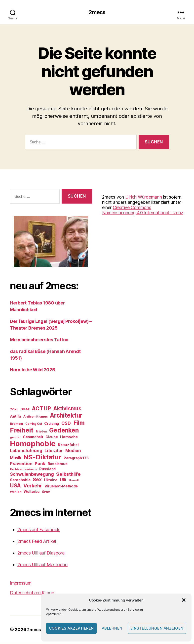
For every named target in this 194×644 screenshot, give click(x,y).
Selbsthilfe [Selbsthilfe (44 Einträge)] (68, 474)
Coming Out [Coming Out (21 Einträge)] (34, 424)
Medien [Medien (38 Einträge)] (73, 451)
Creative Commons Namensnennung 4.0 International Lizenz (143, 210)
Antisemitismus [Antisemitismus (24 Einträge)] (35, 417)
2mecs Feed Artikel (37, 542)
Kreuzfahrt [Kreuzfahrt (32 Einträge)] (68, 445)
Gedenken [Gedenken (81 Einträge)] (64, 431)
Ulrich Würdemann (144, 197)
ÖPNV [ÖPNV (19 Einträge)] (46, 493)
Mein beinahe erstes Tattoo (40, 340)
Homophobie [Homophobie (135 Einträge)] (33, 444)
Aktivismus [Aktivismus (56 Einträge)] (67, 409)
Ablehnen (112, 628)
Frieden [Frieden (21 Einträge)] (41, 432)
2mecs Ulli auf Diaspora (41, 553)
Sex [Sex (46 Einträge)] (37, 480)
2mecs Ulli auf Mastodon (42, 565)
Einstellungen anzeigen (157, 628)
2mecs (97, 12)
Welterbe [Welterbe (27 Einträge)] (32, 492)
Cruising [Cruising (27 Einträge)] (52, 424)
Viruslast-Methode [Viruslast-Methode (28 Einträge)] (61, 487)
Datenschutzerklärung (32, 593)
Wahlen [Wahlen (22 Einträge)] (16, 492)
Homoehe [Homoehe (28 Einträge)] (69, 437)
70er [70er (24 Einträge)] (14, 410)
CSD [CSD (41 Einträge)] (66, 424)
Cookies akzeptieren (72, 628)
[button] (184, 600)
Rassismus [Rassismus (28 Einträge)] (58, 464)
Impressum (21, 583)
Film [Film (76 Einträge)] (79, 423)
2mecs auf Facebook (39, 530)
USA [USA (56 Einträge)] (15, 486)
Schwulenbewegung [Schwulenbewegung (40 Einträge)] (32, 475)
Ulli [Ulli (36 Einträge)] (63, 480)
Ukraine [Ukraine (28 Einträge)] (51, 480)
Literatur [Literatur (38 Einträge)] (54, 451)
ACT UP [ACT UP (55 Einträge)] (41, 409)
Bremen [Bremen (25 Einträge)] (16, 424)
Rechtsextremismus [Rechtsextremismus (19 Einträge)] (23, 470)
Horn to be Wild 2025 (33, 370)
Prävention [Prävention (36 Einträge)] (21, 464)
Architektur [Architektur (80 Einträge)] (66, 416)
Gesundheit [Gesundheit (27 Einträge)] (33, 437)
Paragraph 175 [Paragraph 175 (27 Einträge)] (76, 458)
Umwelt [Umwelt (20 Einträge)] (74, 481)
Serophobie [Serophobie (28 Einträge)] (20, 480)
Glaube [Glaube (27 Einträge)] (52, 437)
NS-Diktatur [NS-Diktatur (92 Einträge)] (42, 457)
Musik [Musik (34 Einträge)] (16, 458)
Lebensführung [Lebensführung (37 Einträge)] (26, 451)
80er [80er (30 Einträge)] (25, 410)
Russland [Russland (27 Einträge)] (47, 469)
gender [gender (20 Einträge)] (15, 438)
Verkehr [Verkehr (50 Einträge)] (33, 486)
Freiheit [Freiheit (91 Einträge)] (22, 431)
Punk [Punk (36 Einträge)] (40, 464)
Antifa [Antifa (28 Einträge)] (15, 417)
